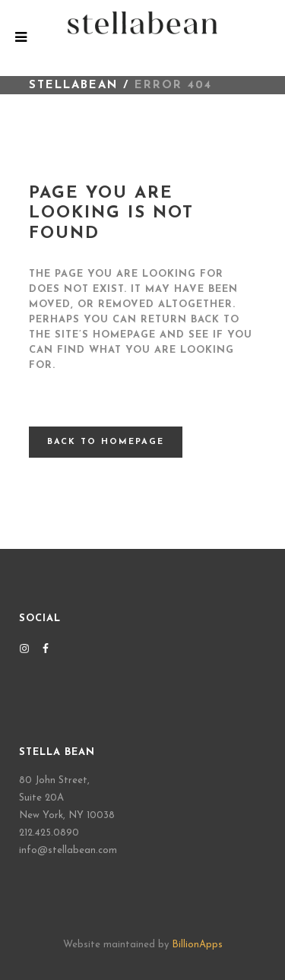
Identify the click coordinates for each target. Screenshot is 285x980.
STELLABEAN (73, 86)
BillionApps (197, 945)
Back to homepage (106, 442)
